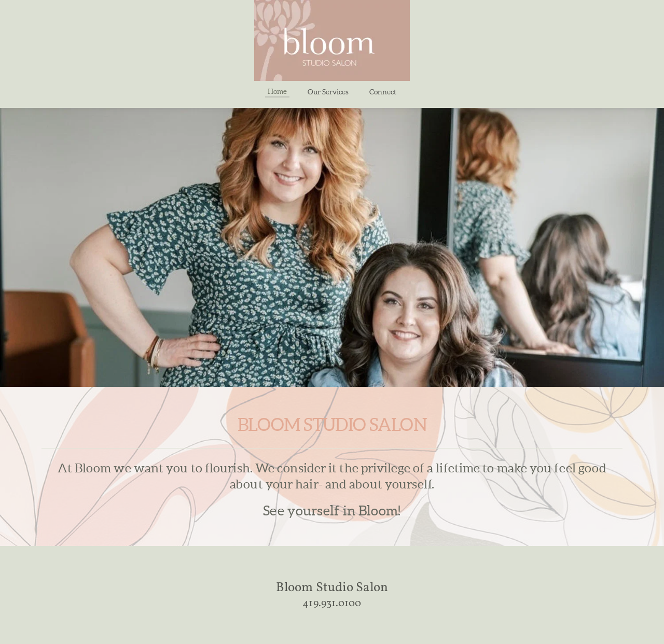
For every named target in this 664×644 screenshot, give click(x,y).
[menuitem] (277, 91)
